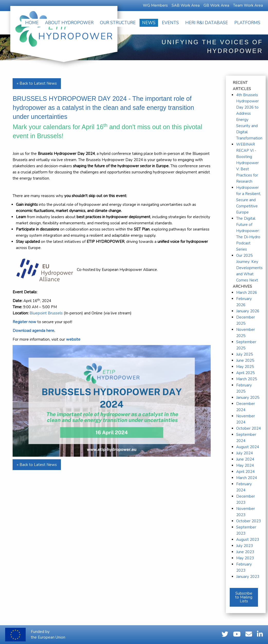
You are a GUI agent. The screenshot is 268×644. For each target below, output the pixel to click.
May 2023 (245, 558)
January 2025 (248, 398)
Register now (24, 322)
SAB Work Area (186, 5)
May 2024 (245, 465)
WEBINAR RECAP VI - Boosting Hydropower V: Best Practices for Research (247, 163)
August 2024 (248, 447)
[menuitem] (32, 23)
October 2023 (248, 521)
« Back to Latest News (37, 83)
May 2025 (245, 367)
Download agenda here (33, 331)
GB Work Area (216, 5)
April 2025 (245, 373)
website (73, 339)
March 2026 (247, 293)
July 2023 (244, 546)
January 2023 (248, 577)
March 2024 (247, 478)
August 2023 (248, 540)
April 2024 (245, 472)
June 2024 (245, 459)
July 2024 (244, 453)
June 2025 (245, 360)
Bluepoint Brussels (46, 313)
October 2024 (248, 428)
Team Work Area (248, 5)
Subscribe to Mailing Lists (244, 597)
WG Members (155, 5)
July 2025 (244, 354)
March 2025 (247, 379)
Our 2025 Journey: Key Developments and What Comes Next (249, 268)
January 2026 (248, 311)
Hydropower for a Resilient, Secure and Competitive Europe (249, 200)
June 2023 (245, 552)
